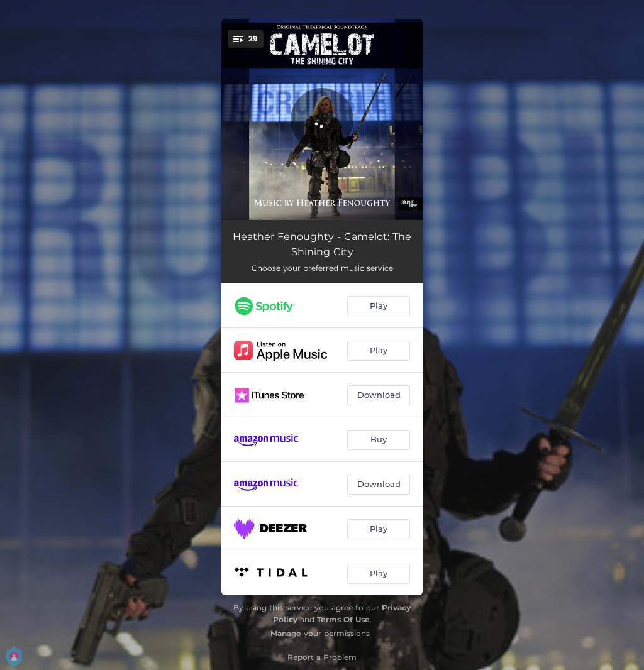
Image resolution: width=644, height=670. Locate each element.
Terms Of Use (343, 619)
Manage (286, 633)
